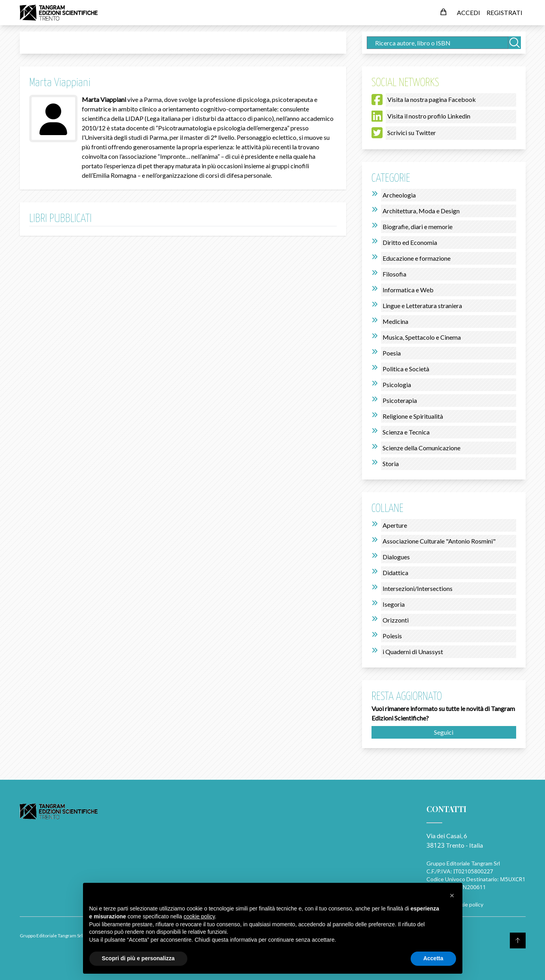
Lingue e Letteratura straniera (422, 306)
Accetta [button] (433, 958)
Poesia (392, 353)
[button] (452, 895)
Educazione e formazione (417, 258)
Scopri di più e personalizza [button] (138, 958)
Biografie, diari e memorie (418, 227)
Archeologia (399, 195)
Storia (391, 464)
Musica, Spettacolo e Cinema (422, 337)
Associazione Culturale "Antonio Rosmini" (439, 541)
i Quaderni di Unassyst (413, 652)
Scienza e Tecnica (406, 432)
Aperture (395, 525)
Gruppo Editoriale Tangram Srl (463, 863)
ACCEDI (469, 12)
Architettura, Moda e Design (421, 211)
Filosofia (394, 274)
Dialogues (396, 557)
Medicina (395, 321)
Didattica (395, 573)
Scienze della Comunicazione (421, 448)
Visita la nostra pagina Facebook (432, 99)
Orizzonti (396, 620)
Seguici (444, 732)
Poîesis (392, 636)
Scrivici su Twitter (412, 133)
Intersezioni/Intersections (418, 588)
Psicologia (397, 385)
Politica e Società (406, 369)
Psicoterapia (400, 400)
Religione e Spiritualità (413, 416)
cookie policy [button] (199, 916)
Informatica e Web (408, 290)
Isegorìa (394, 604)
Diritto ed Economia (410, 242)
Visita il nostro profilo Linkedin (429, 116)
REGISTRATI (504, 12)
